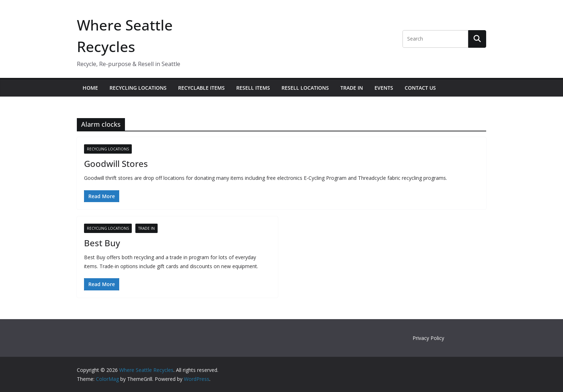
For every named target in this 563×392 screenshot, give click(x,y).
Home (90, 88)
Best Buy (102, 243)
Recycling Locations (138, 88)
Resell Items (253, 88)
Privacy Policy (428, 338)
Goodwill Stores (116, 164)
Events (384, 88)
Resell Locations (305, 88)
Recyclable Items (201, 88)
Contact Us (420, 88)
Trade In (352, 88)
